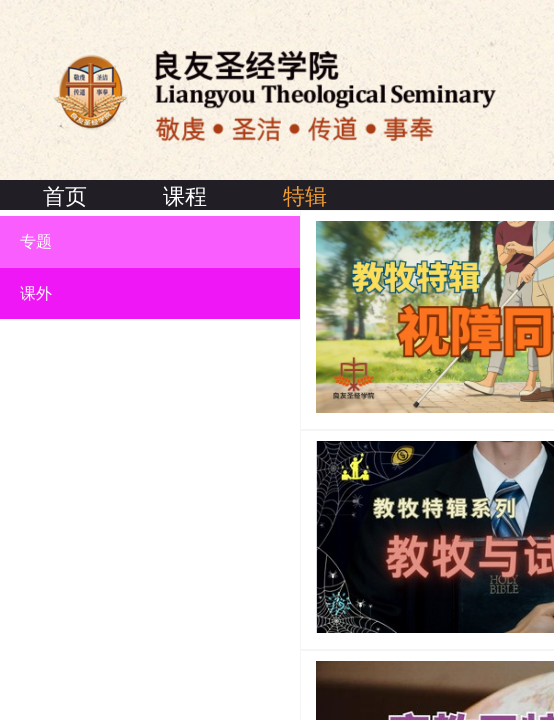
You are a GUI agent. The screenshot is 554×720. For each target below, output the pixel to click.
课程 (185, 196)
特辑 (305, 196)
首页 (65, 196)
